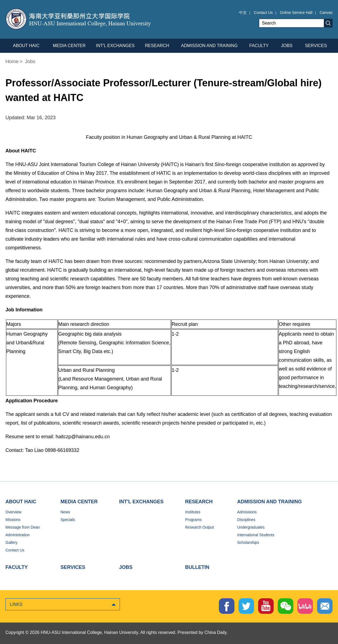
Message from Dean (23, 527)
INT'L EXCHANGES (141, 502)
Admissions (247, 512)
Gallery (11, 542)
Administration (18, 535)
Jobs (30, 62)
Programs (193, 520)
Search (328, 23)
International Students (256, 535)
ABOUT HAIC (21, 502)
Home (12, 62)
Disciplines (246, 520)
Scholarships (248, 542)
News (65, 512)
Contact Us (263, 13)
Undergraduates (251, 527)
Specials (68, 520)
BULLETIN (197, 567)
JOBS (126, 567)
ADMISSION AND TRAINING (269, 502)
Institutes (193, 512)
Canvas (326, 13)
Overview (13, 512)
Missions (13, 520)
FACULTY (17, 567)
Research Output (200, 527)
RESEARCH (199, 502)
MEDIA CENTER (79, 502)
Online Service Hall (296, 13)
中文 (243, 13)
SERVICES (73, 567)
